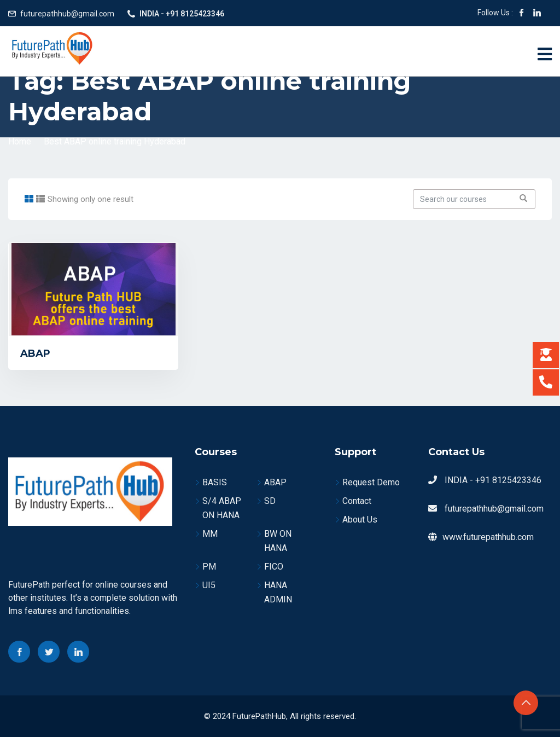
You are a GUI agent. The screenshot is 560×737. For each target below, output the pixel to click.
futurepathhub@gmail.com (67, 14)
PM (209, 567)
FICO (274, 567)
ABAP (35, 353)
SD (270, 501)
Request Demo (371, 482)
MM (210, 534)
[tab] (29, 199)
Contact (357, 501)
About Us (360, 520)
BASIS (215, 482)
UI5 (209, 585)
